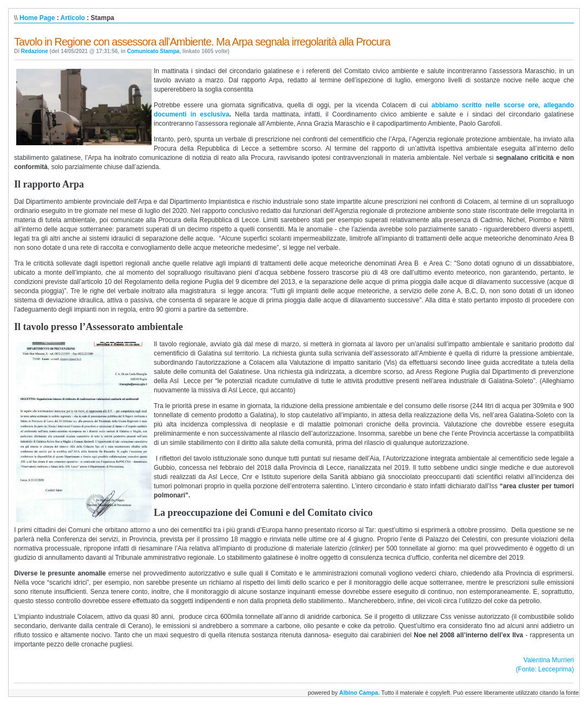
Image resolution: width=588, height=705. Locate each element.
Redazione (35, 51)
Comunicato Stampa (153, 51)
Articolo (73, 18)
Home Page (37, 18)
